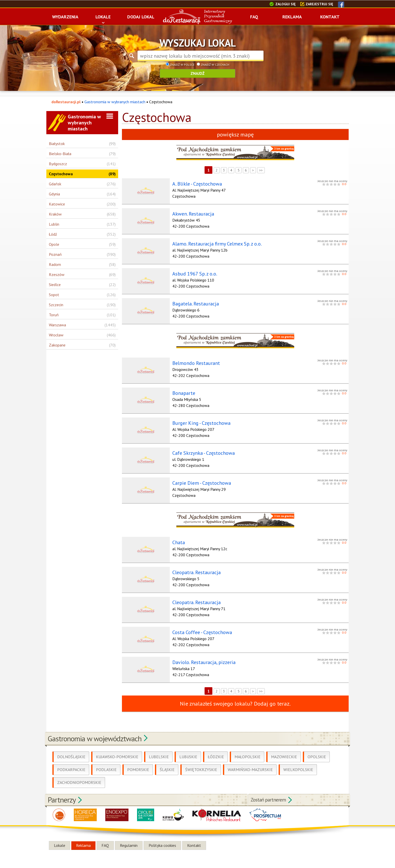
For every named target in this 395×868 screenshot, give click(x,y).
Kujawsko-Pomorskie (117, 749)
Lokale (60, 838)
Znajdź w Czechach (213, 65)
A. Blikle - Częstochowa (195, 184)
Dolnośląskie (71, 749)
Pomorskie (138, 762)
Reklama (83, 838)
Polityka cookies (162, 838)
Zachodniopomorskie (79, 775)
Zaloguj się (285, 4)
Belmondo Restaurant (194, 361)
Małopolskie (248, 749)
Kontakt (194, 838)
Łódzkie (216, 749)
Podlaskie (106, 762)
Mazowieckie (284, 749)
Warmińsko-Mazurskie (250, 762)
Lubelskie (159, 749)
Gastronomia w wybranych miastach (115, 102)
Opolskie (317, 749)
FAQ (105, 838)
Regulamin (129, 838)
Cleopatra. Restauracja (194, 567)
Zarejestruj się (319, 4)
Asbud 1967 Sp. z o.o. (192, 272)
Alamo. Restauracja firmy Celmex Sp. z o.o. (215, 243)
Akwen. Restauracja (191, 213)
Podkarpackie (71, 762)
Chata (176, 537)
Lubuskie (188, 749)
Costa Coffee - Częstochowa (200, 626)
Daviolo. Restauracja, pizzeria (201, 655)
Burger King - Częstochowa (199, 420)
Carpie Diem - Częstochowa (199, 478)
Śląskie (167, 762)
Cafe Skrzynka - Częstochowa (201, 449)
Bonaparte (181, 390)
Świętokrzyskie (201, 762)
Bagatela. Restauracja (193, 302)
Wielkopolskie (298, 762)
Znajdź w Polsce (180, 65)
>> (261, 170)
